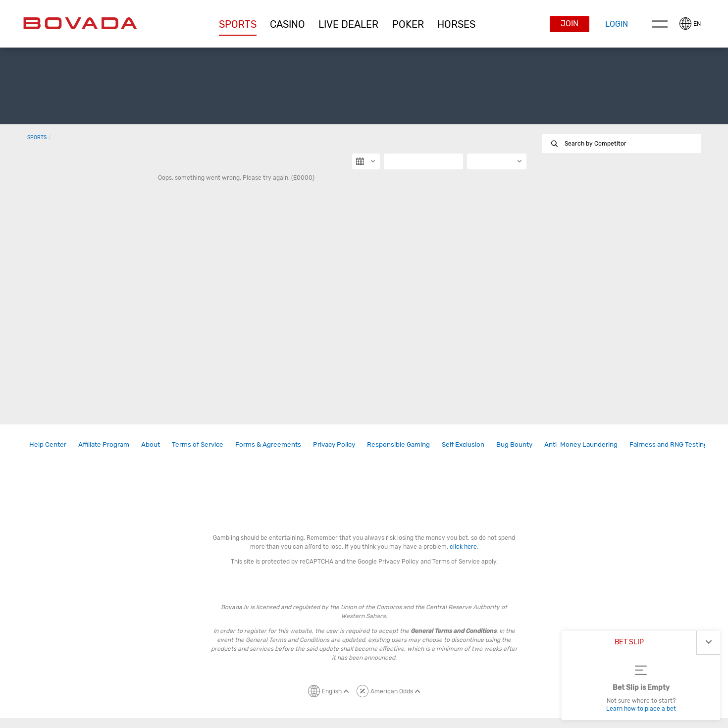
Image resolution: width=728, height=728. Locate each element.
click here (463, 547)
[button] (237, 24)
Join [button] (570, 24)
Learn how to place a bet (641, 709)
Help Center (48, 444)
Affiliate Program (104, 444)
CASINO (287, 24)
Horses (456, 24)
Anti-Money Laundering (581, 444)
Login (617, 24)
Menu (660, 24)
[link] (48, 444)
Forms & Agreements (268, 444)
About (151, 444)
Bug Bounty (514, 444)
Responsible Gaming (398, 444)
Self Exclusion (463, 444)
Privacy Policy (334, 444)
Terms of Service (198, 444)
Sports (238, 24)
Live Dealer (348, 24)
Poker (408, 24)
